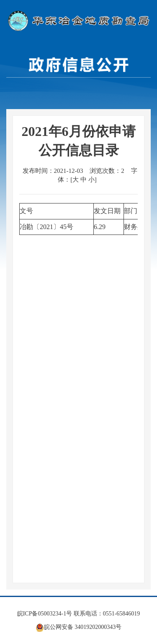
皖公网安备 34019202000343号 (79, 627)
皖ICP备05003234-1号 (45, 614)
